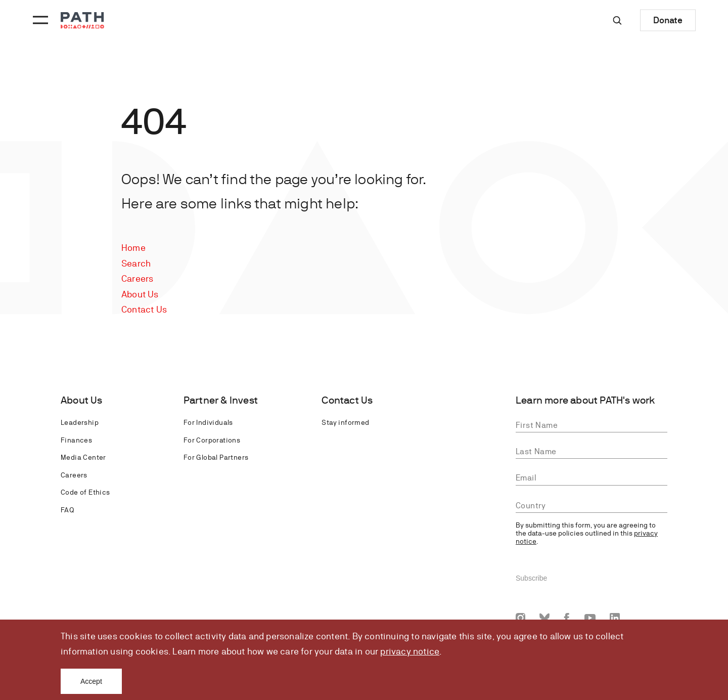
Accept (91, 681)
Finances (76, 440)
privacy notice (410, 651)
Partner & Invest (221, 400)
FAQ (67, 510)
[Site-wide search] (617, 20)
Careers (137, 278)
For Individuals (208, 422)
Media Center (83, 457)
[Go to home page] (82, 20)
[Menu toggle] (39, 20)
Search (136, 263)
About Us (140, 294)
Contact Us (144, 309)
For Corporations (212, 440)
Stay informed (345, 422)
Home (133, 248)
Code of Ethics (85, 492)
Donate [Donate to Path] (668, 20)
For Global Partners (216, 457)
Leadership (80, 422)
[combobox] (591, 506)
